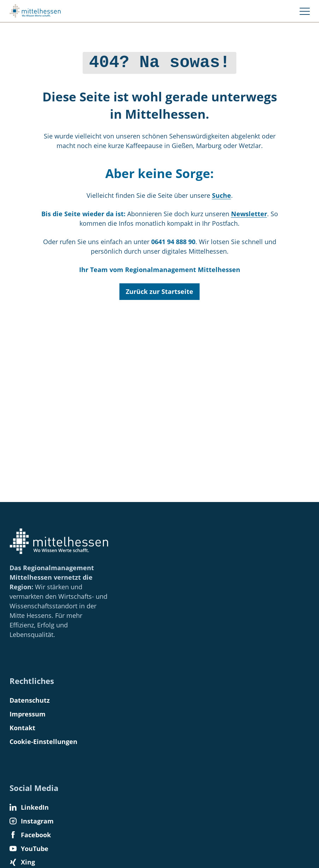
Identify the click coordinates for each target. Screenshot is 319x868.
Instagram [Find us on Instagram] (32, 821)
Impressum (28, 714)
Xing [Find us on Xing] (22, 862)
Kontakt (22, 728)
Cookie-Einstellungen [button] (43, 742)
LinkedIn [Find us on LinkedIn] (29, 807)
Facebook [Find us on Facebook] (30, 835)
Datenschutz (30, 700)
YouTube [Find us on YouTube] (29, 849)
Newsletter (249, 212)
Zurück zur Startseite (159, 290)
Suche (221, 194)
